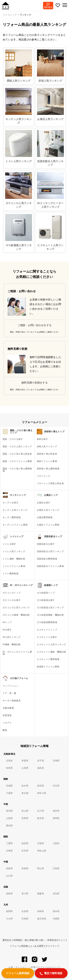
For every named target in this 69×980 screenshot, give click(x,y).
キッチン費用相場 (12, 517)
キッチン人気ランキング (19, 106)
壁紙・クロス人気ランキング (17, 447)
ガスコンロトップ (12, 593)
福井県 (56, 811)
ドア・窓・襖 (9, 693)
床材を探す (42, 439)
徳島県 (9, 894)
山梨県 (9, 818)
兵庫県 (9, 851)
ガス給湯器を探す (46, 600)
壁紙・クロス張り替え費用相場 (17, 470)
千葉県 (9, 793)
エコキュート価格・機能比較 (52, 652)
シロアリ (7, 723)
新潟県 (9, 811)
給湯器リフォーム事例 (48, 667)
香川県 (25, 894)
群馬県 (41, 786)
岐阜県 (41, 818)
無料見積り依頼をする (34, 383)
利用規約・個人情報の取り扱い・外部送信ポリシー (39, 940)
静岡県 (56, 818)
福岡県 (9, 911)
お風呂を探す (44, 503)
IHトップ (7, 622)
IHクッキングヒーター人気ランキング (50, 190)
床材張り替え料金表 (47, 454)
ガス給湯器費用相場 (47, 622)
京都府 (41, 843)
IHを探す (7, 630)
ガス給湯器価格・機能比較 (50, 615)
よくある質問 (37, 946)
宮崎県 (25, 919)
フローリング (44, 476)
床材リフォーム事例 (47, 461)
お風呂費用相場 (45, 517)
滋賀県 (25, 843)
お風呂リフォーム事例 (48, 525)
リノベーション (10, 686)
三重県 (9, 843)
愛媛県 (41, 894)
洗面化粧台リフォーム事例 (50, 566)
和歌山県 (42, 851)
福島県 (41, 768)
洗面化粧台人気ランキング (50, 148)
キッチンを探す (10, 503)
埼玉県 (56, 786)
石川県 (41, 811)
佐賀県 (25, 911)
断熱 (5, 730)
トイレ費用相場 (10, 574)
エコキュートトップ (47, 630)
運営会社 (7, 940)
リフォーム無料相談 (18, 973)
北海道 (9, 761)
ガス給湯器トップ (46, 593)
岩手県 (41, 761)
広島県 (56, 868)
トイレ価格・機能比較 (14, 559)
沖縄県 (56, 919)
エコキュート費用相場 (48, 659)
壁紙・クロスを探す (13, 439)
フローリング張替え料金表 (50, 483)
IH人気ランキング (12, 637)
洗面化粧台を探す (46, 544)
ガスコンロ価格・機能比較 (16, 615)
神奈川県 (42, 793)
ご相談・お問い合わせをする (35, 325)
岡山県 (41, 868)
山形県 (25, 768)
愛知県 (9, 826)
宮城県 (56, 761)
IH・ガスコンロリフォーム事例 (17, 653)
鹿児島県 (42, 919)
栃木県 (25, 786)
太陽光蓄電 (8, 708)
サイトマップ (52, 946)
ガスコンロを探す (12, 600)
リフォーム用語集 (19, 946)
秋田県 (9, 768)
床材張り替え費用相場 (48, 469)
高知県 (56, 894)
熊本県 (56, 911)
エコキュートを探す (47, 637)
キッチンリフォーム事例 (15, 525)
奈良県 (25, 851)
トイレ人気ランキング (19, 146)
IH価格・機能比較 (12, 644)
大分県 (9, 919)
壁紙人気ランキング (19, 66)
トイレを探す (9, 544)
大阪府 (56, 843)
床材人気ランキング (50, 66)
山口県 (9, 876)
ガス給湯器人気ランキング (19, 232)
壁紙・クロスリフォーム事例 (17, 461)
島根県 (25, 868)
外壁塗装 (7, 715)
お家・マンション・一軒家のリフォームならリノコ (34, 967)
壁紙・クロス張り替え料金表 (17, 454)
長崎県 (41, 911)
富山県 (25, 811)
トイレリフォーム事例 (14, 566)
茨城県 (9, 786)
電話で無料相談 (51, 973)
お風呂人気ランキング (50, 104)
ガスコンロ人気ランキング (19, 190)
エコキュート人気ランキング (50, 232)
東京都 (25, 793)
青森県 (25, 761)
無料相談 (48, 7)
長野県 (25, 818)
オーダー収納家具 (12, 701)
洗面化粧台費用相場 (47, 559)
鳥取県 (9, 868)
